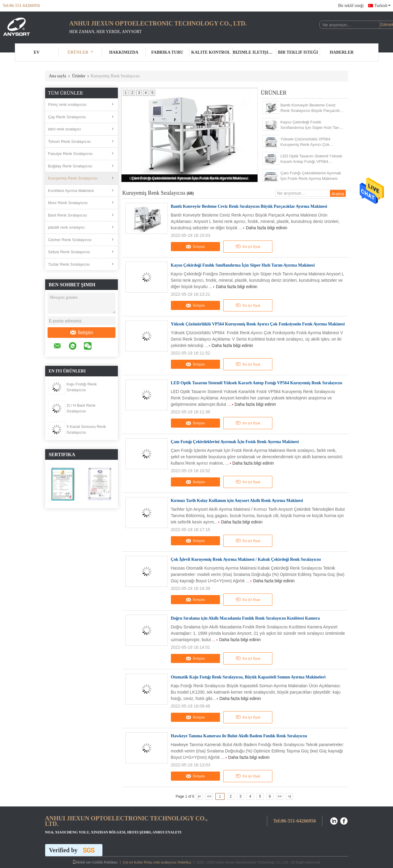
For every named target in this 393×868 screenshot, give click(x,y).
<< (209, 796)
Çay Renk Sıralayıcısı (67, 117)
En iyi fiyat (248, 247)
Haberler (342, 52)
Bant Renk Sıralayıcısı (68, 215)
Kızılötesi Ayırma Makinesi (71, 191)
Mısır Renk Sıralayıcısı (68, 203)
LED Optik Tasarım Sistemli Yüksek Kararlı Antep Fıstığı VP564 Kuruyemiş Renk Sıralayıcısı (311, 159)
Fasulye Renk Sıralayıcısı (70, 154)
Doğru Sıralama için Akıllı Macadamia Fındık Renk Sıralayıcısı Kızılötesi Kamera (245, 618)
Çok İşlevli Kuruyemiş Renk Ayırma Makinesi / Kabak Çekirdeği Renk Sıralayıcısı (246, 559)
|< (199, 796)
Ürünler (80, 52)
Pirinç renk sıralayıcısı (67, 104)
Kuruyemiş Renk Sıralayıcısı (73, 178)
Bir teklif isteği (351, 6)
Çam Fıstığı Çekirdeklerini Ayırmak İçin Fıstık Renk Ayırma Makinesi (190, 178)
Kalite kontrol (211, 52)
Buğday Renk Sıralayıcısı (70, 166)
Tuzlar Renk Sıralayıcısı (69, 264)
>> (280, 796)
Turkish (382, 6)
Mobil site (82, 862)
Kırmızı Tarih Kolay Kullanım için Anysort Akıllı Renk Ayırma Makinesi (237, 501)
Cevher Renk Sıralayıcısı (70, 240)
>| (289, 796)
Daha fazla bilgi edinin (266, 228)
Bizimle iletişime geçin (255, 52)
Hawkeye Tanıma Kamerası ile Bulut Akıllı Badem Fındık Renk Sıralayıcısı (239, 736)
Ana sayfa (58, 76)
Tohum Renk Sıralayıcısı (70, 141)
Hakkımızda (124, 52)
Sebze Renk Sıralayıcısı (69, 252)
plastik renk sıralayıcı (67, 227)
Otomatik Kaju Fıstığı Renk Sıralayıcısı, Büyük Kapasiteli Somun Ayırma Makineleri (248, 677)
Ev (37, 52)
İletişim (81, 333)
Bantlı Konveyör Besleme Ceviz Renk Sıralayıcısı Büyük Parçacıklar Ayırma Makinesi (312, 108)
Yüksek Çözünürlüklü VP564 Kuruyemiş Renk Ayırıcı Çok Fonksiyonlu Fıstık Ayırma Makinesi (311, 142)
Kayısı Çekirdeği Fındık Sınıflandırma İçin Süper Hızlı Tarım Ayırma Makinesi (312, 125)
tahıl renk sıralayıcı (65, 129)
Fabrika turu (167, 52)
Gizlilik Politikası (105, 862)
